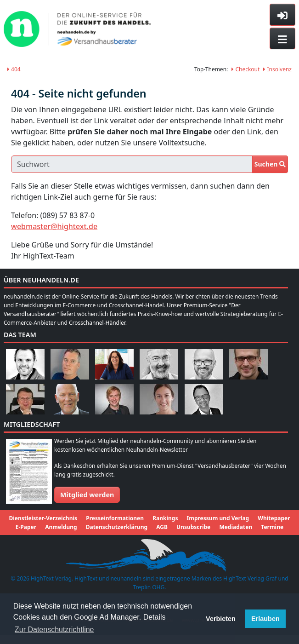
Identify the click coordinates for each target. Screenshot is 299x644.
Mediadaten (236, 527)
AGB (162, 527)
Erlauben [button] (265, 619)
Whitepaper (274, 518)
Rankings (165, 518)
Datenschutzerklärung (117, 527)
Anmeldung (61, 527)
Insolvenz (277, 69)
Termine (272, 527)
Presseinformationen (115, 518)
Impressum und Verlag (218, 518)
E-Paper (26, 527)
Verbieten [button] (221, 619)
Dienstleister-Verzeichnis (43, 518)
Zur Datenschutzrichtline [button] (54, 630)
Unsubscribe (193, 527)
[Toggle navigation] (282, 39)
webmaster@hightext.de (54, 226)
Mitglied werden (87, 495)
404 (14, 69)
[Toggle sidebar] (282, 15)
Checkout (245, 69)
